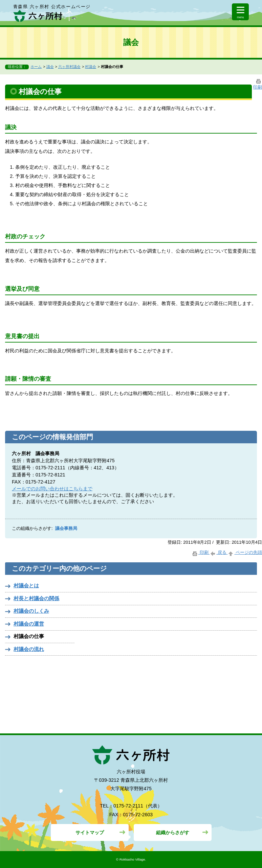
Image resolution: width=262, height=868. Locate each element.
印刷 (201, 552)
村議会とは (26, 585)
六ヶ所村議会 (69, 67)
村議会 (91, 67)
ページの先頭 (245, 552)
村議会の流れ (29, 649)
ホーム (36, 67)
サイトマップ (90, 832)
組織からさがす (173, 832)
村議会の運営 (29, 624)
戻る (219, 552)
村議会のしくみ (31, 611)
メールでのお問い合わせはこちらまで (52, 489)
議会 (50, 67)
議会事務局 (66, 529)
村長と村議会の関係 (36, 598)
